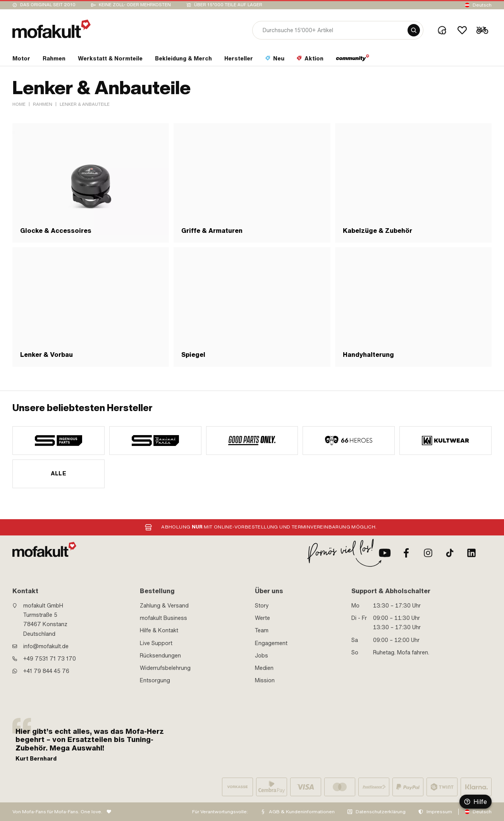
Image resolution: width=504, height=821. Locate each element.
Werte (262, 618)
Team (262, 630)
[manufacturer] (58, 441)
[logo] (52, 29)
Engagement (271, 643)
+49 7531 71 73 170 (50, 659)
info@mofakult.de (46, 646)
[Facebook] (406, 553)
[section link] (21, 60)
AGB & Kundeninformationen (302, 812)
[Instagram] (428, 553)
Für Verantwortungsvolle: (220, 812)
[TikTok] (450, 553)
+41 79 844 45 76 (46, 671)
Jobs (261, 656)
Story (262, 606)
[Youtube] (385, 553)
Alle (59, 473)
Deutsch (482, 5)
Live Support (156, 643)
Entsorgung (155, 680)
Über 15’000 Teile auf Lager (228, 5)
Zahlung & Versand (164, 606)
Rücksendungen (160, 656)
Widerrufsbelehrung (165, 668)
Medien (264, 668)
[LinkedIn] (471, 553)
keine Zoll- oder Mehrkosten (135, 5)
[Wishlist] (462, 30)
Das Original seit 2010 (48, 5)
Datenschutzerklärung (381, 812)
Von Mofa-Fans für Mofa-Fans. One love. (57, 812)
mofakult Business (163, 618)
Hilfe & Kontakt (159, 630)
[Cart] (482, 30)
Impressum (439, 812)
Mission (265, 680)
